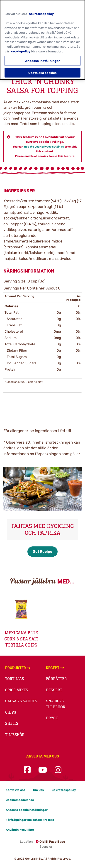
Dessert (54, 690)
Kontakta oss (15, 790)
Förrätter (56, 679)
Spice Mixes (17, 690)
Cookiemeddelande (20, 800)
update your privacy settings (44, 147)
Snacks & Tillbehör (56, 704)
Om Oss (38, 790)
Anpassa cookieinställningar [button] (27, 810)
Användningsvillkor (20, 830)
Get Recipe (42, 552)
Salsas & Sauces (21, 701)
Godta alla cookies (43, 71)
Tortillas (15, 679)
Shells (12, 723)
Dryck (52, 718)
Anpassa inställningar (43, 59)
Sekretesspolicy (64, 790)
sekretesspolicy (41, 12)
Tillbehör (15, 735)
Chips (11, 712)
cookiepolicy (21, 50)
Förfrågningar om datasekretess (30, 820)
